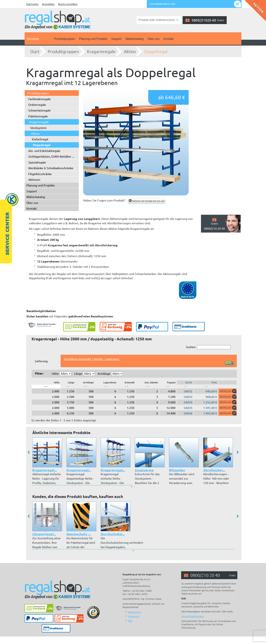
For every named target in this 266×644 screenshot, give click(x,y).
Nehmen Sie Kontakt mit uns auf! (147, 201)
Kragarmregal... (45, 470)
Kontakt (168, 39)
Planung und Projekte (93, 39)
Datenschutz (134, 612)
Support (116, 39)
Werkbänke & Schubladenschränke (51, 168)
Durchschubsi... (113, 534)
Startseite (32, 4)
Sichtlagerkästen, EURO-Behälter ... (51, 156)
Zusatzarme (144, 470)
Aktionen (34, 179)
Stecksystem (38, 128)
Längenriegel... (44, 534)
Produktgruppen (65, 39)
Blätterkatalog (135, 39)
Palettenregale (38, 116)
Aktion (130, 51)
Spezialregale (37, 162)
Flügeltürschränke (40, 174)
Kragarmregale (101, 51)
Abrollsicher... (214, 470)
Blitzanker (177, 470)
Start (35, 51)
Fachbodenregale (39, 99)
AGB (130, 621)
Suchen (208, 347)
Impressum (134, 616)
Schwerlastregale (39, 110)
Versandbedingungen (193, 616)
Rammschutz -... (79, 534)
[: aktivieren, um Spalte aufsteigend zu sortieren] (68, 386)
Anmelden (48, 4)
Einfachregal (40, 139)
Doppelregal (156, 51)
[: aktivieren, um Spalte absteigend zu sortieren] (46, 386)
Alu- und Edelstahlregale (44, 151)
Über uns (153, 39)
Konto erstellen (68, 4)
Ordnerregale (37, 105)
